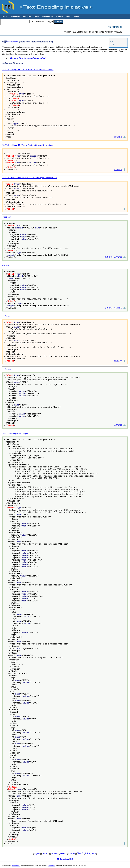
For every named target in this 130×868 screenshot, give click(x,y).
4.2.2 (19, 866)
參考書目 (118, 137)
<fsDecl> (6, 316)
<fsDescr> (7, 369)
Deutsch (46, 853)
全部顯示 (118, 257)
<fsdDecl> (7, 217)
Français (71, 853)
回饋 (71, 859)
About (68, 16)
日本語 (80, 853)
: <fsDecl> (13, 42)
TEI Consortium (63, 859)
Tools (37, 16)
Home (5, 16)
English (37, 853)
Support (59, 16)
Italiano (63, 853)
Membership (47, 16)
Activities (27, 16)
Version (14, 866)
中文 (94, 853)
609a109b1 (51, 866)
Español (54, 853)
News (77, 16)
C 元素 (112, 44)
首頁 (111, 42)
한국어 (88, 853)
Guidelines (15, 16)
